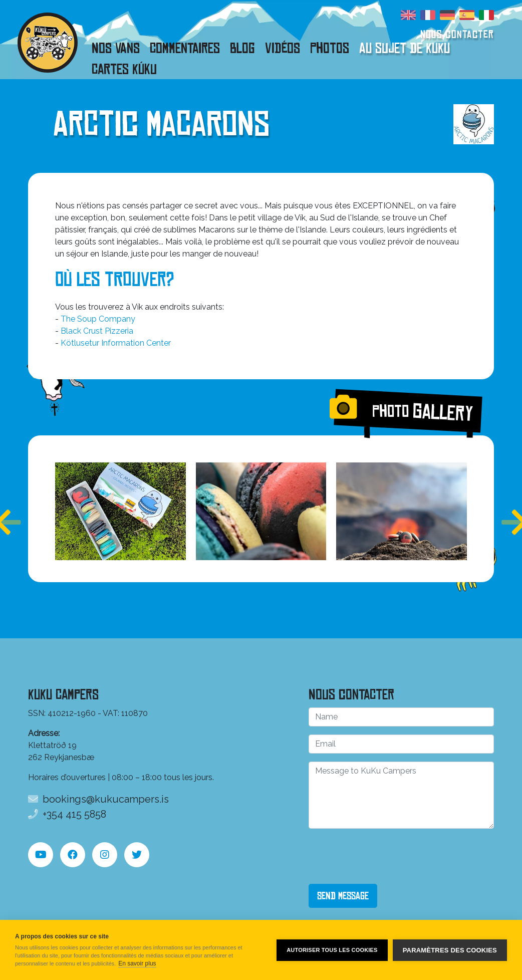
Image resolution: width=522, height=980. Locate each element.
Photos (330, 48)
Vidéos (283, 48)
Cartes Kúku (124, 69)
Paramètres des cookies (450, 950)
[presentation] (385, 856)
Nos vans (116, 48)
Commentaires (185, 48)
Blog (242, 48)
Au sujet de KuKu (405, 48)
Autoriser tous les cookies (332, 950)
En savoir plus (137, 963)
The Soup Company (98, 319)
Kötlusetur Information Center (116, 343)
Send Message (343, 896)
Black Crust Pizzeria (97, 331)
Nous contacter (457, 34)
